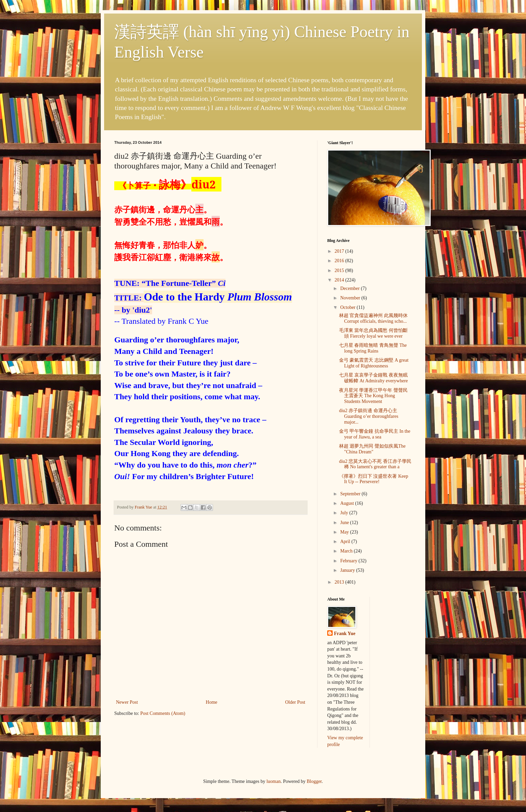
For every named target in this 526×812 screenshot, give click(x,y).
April (346, 542)
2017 (340, 251)
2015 (340, 270)
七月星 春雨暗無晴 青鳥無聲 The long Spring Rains (373, 348)
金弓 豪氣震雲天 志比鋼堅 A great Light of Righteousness (374, 363)
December (350, 288)
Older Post (295, 702)
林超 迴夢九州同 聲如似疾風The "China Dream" (372, 449)
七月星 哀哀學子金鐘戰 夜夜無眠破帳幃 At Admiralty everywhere (374, 378)
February (349, 561)
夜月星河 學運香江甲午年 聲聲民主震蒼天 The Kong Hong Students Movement (373, 396)
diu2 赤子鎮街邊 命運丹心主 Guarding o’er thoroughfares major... (369, 416)
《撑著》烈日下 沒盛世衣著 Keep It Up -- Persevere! (374, 479)
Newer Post (127, 702)
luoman (273, 781)
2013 (340, 582)
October (348, 307)
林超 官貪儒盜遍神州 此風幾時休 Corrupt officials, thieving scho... (373, 318)
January (348, 570)
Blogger (314, 781)
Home (212, 702)
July (345, 513)
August (348, 503)
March (347, 551)
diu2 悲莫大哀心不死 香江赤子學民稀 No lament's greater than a (375, 464)
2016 (340, 261)
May (345, 532)
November (351, 298)
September (351, 494)
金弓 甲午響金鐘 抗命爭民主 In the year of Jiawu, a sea (375, 434)
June (345, 523)
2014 (340, 280)
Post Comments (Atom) (163, 713)
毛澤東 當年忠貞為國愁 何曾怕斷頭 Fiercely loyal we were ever (373, 333)
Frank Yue (345, 634)
